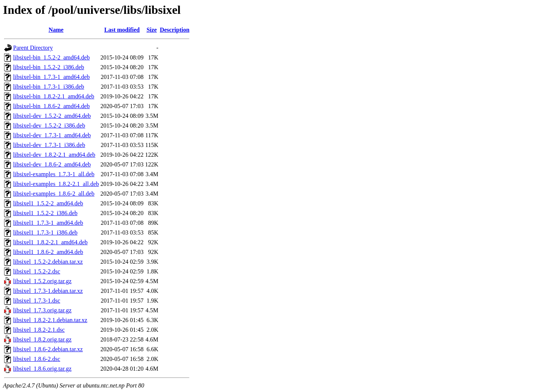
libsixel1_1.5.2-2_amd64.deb (48, 203)
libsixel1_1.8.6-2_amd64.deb (48, 252)
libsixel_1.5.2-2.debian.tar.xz (48, 262)
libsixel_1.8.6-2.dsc (37, 359)
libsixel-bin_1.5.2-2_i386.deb (49, 67)
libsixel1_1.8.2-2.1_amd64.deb (50, 242)
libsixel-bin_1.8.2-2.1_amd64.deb (54, 96)
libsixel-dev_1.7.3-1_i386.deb (49, 145)
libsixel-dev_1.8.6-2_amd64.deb (52, 164)
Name (56, 30)
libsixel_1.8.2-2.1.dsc (39, 330)
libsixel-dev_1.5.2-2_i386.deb (49, 125)
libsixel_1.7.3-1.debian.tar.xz (48, 291)
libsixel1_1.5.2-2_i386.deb (45, 213)
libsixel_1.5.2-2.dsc (37, 271)
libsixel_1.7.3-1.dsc (37, 301)
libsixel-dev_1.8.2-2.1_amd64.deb (54, 155)
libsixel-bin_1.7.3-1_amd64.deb (51, 77)
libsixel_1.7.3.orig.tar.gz (42, 310)
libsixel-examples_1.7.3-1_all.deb (54, 174)
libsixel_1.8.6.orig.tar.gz (42, 369)
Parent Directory (33, 48)
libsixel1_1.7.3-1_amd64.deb (48, 223)
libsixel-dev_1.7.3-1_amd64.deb (52, 135)
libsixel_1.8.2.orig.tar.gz (42, 339)
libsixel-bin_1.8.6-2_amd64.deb (51, 106)
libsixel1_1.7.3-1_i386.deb (45, 232)
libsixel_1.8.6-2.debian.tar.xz (48, 349)
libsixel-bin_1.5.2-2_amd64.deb (51, 57)
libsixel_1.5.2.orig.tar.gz (42, 281)
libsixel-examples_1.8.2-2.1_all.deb (56, 184)
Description (175, 30)
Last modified (122, 30)
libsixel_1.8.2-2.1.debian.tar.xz (50, 320)
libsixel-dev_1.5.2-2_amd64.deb (52, 116)
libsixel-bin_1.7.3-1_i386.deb (49, 87)
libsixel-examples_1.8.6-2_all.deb (54, 194)
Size (152, 30)
